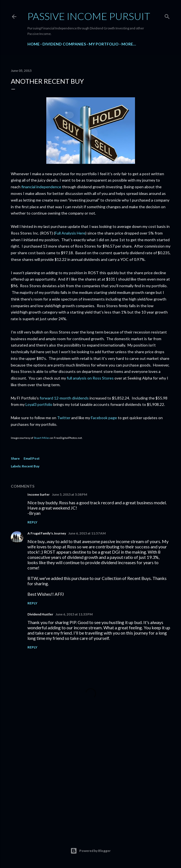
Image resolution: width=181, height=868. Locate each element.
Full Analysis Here (70, 233)
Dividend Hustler (40, 614)
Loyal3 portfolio (39, 404)
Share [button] (15, 458)
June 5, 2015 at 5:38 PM (69, 494)
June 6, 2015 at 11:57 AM (87, 533)
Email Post (32, 458)
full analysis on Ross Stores (90, 378)
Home (34, 44)
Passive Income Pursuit (89, 16)
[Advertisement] (91, 781)
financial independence (41, 187)
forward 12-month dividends (64, 398)
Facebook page (104, 418)
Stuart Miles (42, 438)
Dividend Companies (64, 44)
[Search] (167, 15)
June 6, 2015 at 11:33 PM (74, 614)
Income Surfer (39, 494)
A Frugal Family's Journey (47, 533)
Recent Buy (31, 466)
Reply (32, 522)
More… (129, 44)
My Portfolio (104, 44)
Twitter (64, 418)
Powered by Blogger (90, 851)
